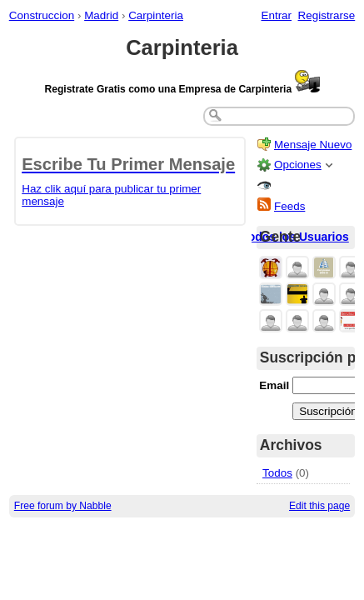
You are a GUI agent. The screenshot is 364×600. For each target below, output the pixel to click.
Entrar (276, 15)
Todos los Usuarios (295, 237)
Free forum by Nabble (63, 506)
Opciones (298, 165)
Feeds (289, 206)
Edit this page (319, 506)
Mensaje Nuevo (313, 145)
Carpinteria (156, 15)
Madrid (101, 15)
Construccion (42, 15)
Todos (277, 473)
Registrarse (327, 15)
